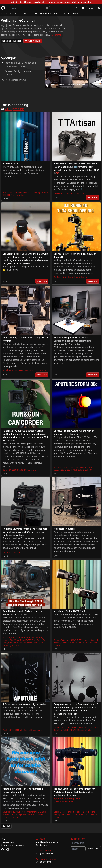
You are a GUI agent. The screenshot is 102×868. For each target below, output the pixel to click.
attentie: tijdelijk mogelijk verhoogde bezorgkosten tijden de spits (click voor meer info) (51, 2)
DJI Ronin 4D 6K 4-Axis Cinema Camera (70, 277)
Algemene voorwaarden (13, 845)
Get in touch (33, 41)
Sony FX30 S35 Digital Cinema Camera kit (71, 193)
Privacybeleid (8, 842)
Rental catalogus (10, 14)
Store (26, 14)
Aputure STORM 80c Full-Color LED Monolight (73, 467)
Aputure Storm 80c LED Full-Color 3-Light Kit (73, 470)
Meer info (93, 198)
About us (65, 14)
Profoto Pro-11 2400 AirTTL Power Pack (71, 727)
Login (91, 8)
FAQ (3, 839)
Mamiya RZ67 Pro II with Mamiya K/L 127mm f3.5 (24, 370)
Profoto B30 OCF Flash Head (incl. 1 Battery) (22, 192)
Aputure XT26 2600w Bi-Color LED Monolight (22, 730)
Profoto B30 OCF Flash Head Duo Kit (26, 194)
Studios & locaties (49, 14)
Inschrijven (94, 849)
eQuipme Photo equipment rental (3, 8)
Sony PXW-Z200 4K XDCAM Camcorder (19, 470)
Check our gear (12, 41)
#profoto (66, 798)
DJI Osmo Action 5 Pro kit (14, 552)
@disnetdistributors (63, 802)
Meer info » (57, 35)
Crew (35, 14)
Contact (76, 14)
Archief (6, 826)
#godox (57, 798)
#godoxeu (76, 798)
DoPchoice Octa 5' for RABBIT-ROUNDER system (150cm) (76, 729)
